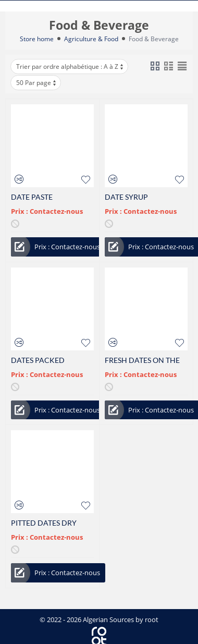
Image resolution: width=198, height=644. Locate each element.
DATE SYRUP (126, 197)
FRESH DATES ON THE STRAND (142, 360)
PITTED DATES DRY (44, 523)
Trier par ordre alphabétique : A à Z (70, 66)
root (152, 619)
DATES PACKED (38, 360)
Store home (37, 39)
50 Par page (37, 83)
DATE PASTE (32, 197)
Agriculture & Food (91, 39)
